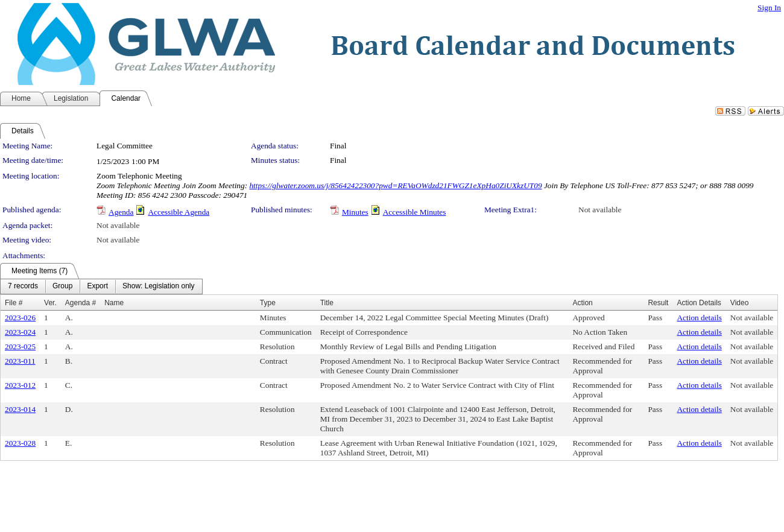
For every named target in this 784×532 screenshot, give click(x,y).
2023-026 (20, 318)
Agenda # (81, 303)
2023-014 (20, 409)
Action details (699, 318)
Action (582, 303)
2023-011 (20, 361)
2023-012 (20, 385)
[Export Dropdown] (97, 287)
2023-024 (20, 332)
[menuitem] (23, 287)
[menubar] (101, 287)
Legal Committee (125, 146)
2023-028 (20, 443)
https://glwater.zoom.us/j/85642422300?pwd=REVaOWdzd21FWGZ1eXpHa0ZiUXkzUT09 (395, 185)
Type (268, 303)
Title (327, 303)
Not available (600, 210)
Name (114, 303)
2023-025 (20, 347)
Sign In (769, 8)
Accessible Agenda (179, 212)
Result (658, 303)
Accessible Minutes (415, 212)
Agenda (121, 212)
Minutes (355, 212)
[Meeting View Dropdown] (158, 287)
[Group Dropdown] (62, 287)
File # (14, 303)
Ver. (50, 303)
